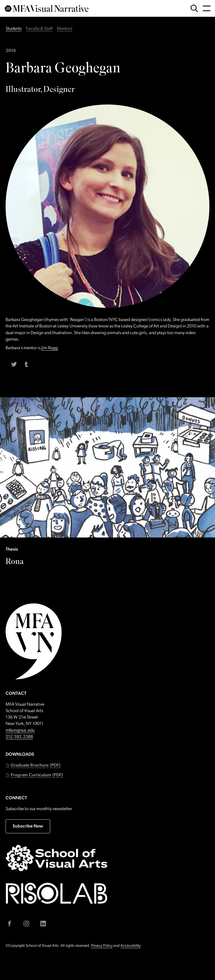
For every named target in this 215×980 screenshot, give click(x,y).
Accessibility (130, 946)
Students (14, 29)
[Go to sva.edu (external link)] (57, 858)
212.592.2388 (19, 737)
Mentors (65, 29)
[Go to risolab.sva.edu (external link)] (57, 893)
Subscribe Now (28, 826)
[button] (33, 766)
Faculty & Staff (39, 29)
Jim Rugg (50, 348)
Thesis (12, 550)
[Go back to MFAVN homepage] (46, 9)
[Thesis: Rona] (107, 563)
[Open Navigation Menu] (207, 8)
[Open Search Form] (194, 8)
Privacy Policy (102, 946)
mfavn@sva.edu (20, 731)
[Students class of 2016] (107, 51)
